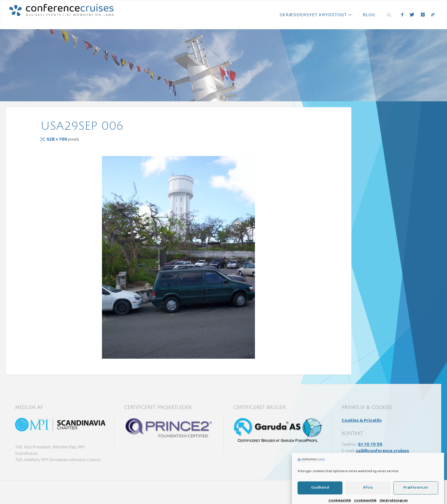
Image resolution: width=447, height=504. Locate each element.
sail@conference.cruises (382, 451)
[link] (389, 15)
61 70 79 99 (370, 445)
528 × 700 (57, 140)
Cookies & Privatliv (362, 421)
